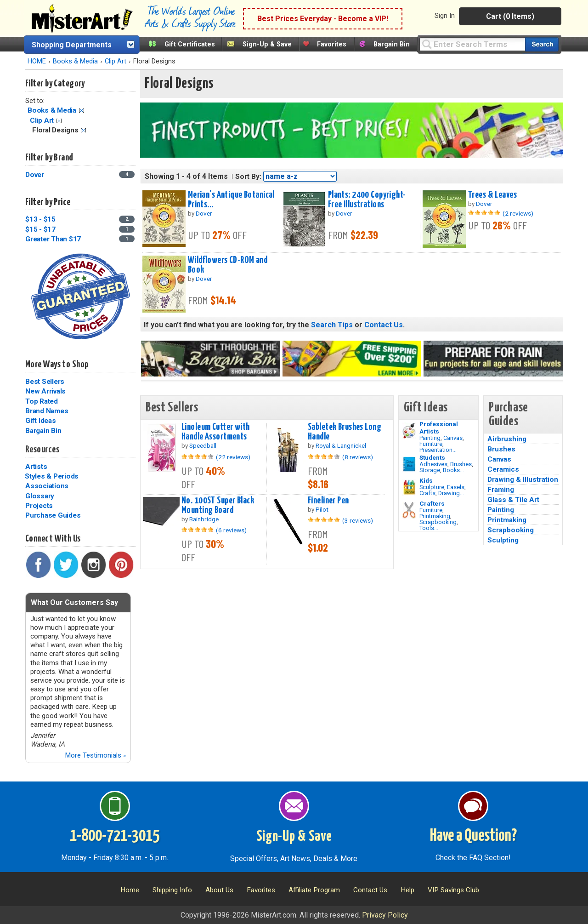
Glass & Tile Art (513, 500)
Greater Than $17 (53, 239)
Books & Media (75, 61)
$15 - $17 (40, 229)
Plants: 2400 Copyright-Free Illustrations (367, 200)
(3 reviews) (358, 520)
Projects (39, 506)
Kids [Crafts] (426, 480)
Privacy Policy (385, 915)
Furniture (431, 444)
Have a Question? (473, 836)
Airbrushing (507, 439)
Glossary (40, 496)
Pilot (322, 509)
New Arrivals (45, 391)
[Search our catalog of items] (542, 44)
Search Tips (332, 325)
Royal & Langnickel (341, 445)
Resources (42, 450)
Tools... (429, 528)
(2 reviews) (518, 213)
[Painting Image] (409, 431)
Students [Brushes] (432, 457)
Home (130, 890)
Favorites (332, 44)
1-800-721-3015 (115, 836)
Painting (430, 438)
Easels (456, 487)
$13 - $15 (40, 219)
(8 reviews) (358, 457)
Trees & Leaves (492, 195)
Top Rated (42, 401)
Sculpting (503, 540)
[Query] (472, 44)
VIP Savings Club (453, 890)
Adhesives (433, 464)
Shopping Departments (72, 45)
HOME (37, 61)
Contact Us (384, 325)
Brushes (461, 464)
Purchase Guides (53, 515)
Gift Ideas (41, 421)
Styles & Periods (52, 476)
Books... (453, 470)
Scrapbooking (438, 522)
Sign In (445, 16)
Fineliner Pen (328, 501)
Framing (501, 490)
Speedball (203, 445)
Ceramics (503, 469)
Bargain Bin (392, 44)
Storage (430, 470)
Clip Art (116, 61)
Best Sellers (45, 382)
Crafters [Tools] (432, 503)
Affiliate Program (314, 890)
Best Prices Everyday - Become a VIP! (323, 19)
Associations (47, 486)
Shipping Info (172, 890)
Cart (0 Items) (510, 16)
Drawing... (451, 493)
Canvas (453, 438)
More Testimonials (95, 755)
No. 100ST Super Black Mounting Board (218, 505)
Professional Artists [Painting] (439, 428)
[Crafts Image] (409, 487)
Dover (35, 175)
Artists (36, 467)
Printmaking (435, 516)
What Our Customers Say (74, 602)
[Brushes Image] (409, 464)
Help (407, 890)
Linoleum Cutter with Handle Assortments (216, 432)
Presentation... (438, 450)
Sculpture (432, 487)
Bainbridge (204, 519)
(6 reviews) (231, 530)
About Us (219, 890)
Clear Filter (82, 111)
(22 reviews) (233, 457)
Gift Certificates (190, 44)
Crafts (427, 493)
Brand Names (47, 411)
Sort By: (248, 177)
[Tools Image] (409, 510)
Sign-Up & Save (267, 44)
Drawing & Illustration (523, 479)
